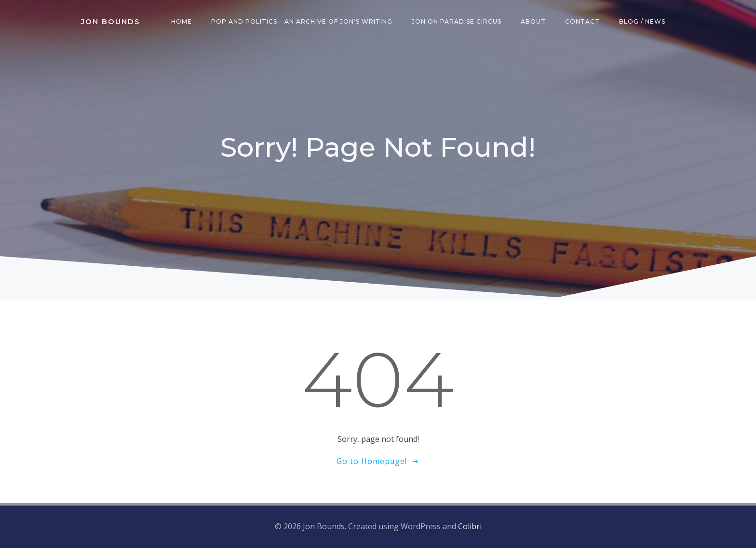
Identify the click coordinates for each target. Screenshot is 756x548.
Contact (582, 21)
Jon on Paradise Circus (457, 21)
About (533, 21)
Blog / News (642, 21)
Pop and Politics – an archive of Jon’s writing (302, 21)
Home (182, 21)
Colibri (470, 526)
